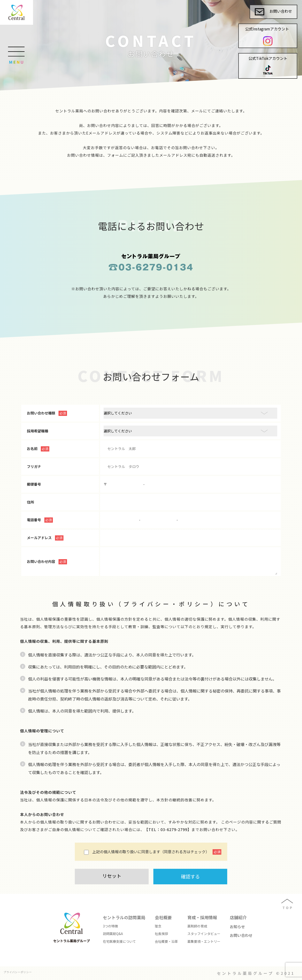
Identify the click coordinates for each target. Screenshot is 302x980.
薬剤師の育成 (197, 926)
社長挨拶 (161, 934)
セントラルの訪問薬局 (124, 917)
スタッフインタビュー (204, 934)
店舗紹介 (238, 917)
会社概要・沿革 (166, 941)
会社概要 (163, 917)
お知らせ (237, 927)
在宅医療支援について (119, 941)
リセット (112, 876)
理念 (158, 926)
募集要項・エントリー (204, 941)
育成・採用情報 (202, 917)
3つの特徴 (110, 926)
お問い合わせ (273, 12)
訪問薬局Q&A (113, 934)
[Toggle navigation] (16, 45)
